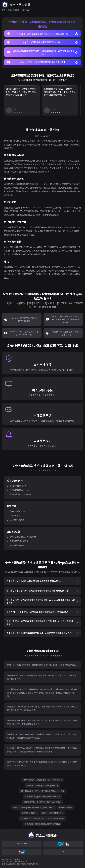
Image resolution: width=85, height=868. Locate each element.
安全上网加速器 (14, 10)
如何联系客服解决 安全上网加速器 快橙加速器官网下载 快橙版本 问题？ (38, 591)
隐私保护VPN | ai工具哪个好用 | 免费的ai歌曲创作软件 (42, 819)
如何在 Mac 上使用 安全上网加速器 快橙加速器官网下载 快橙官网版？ (38, 612)
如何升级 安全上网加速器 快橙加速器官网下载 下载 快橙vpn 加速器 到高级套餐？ (40, 623)
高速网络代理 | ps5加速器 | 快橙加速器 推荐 (43, 797)
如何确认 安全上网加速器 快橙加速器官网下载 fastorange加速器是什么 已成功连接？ (41, 601)
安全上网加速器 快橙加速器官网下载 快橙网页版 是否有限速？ (34, 581)
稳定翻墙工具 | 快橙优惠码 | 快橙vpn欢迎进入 (42, 802)
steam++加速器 (65, 808)
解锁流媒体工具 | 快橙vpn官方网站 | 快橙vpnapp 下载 (42, 791)
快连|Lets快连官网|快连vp (53, 813)
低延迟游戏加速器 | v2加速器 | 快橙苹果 (42, 786)
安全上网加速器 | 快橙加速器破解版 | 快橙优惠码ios (34, 808)
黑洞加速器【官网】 (29, 813)
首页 (4, 10)
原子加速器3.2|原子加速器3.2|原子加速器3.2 (43, 824)
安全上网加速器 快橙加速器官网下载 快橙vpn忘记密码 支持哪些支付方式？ (40, 633)
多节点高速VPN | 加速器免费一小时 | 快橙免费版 (42, 780)
